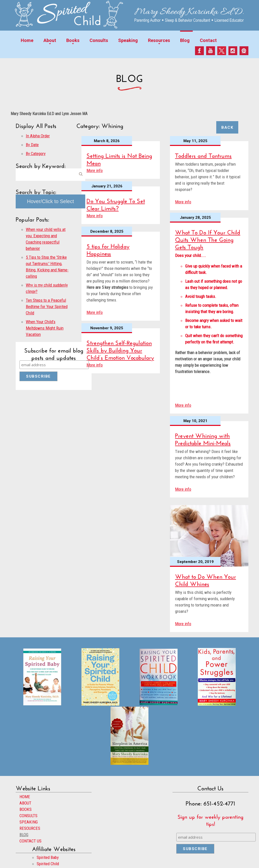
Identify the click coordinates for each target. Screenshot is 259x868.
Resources (159, 40)
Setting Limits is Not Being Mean (119, 158)
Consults (99, 40)
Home (27, 40)
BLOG (24, 835)
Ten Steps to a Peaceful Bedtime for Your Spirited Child (47, 307)
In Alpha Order (38, 136)
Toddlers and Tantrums (203, 155)
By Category (36, 154)
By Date (32, 145)
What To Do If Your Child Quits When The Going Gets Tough (208, 239)
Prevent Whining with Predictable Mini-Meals (203, 438)
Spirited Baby (48, 857)
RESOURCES (30, 828)
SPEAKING (29, 822)
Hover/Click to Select (51, 201)
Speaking (128, 40)
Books (73, 40)
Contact (208, 40)
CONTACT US (30, 841)
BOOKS (26, 809)
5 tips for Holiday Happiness (108, 249)
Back (227, 127)
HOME (25, 797)
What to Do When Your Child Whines (206, 579)
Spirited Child (48, 864)
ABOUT (25, 803)
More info (95, 170)
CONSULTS (28, 816)
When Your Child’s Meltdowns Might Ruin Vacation (45, 328)
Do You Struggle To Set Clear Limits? (116, 204)
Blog (185, 40)
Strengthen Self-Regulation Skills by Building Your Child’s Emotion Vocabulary (120, 349)
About (50, 40)
